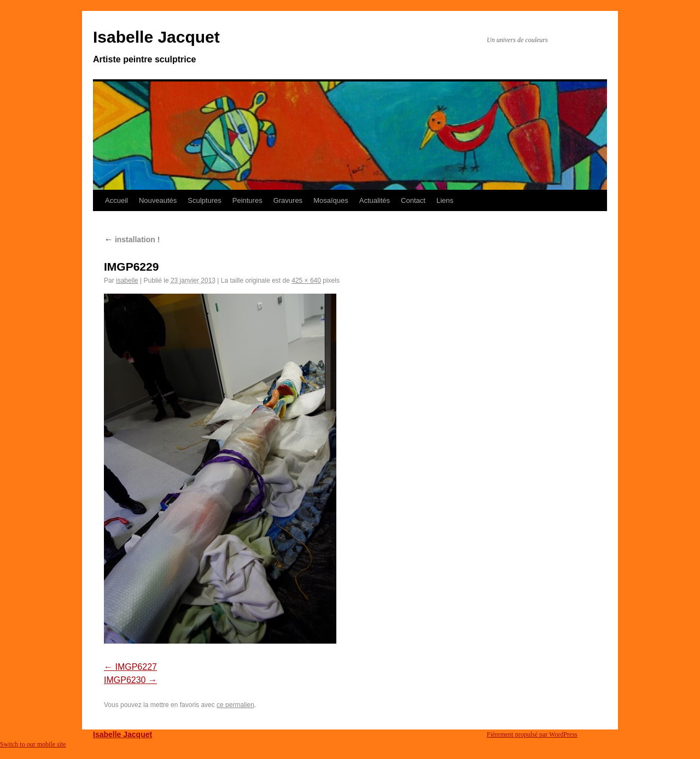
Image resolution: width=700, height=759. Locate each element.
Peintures (247, 200)
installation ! (132, 240)
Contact (413, 200)
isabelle (127, 281)
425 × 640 (306, 281)
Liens (445, 200)
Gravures (288, 200)
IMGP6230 (125, 680)
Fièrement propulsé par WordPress (532, 734)
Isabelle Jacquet (156, 37)
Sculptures (204, 200)
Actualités (375, 200)
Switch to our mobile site (33, 744)
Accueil (116, 200)
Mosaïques (331, 200)
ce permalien (235, 705)
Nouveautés (158, 200)
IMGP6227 (136, 667)
